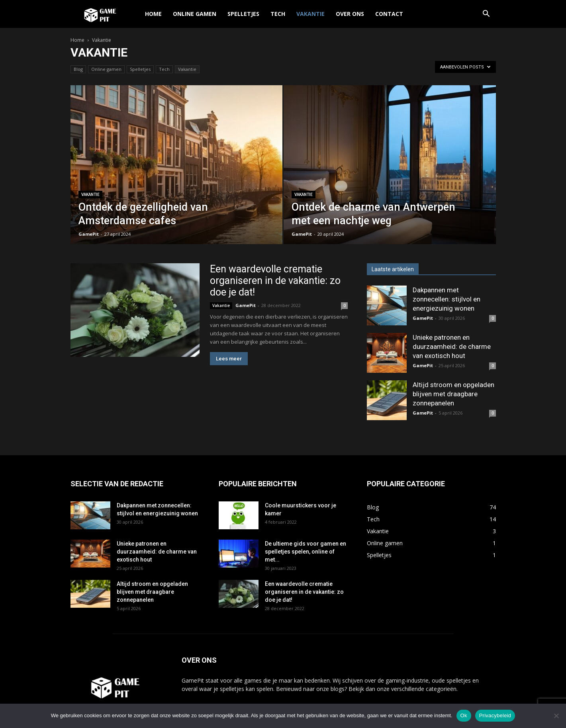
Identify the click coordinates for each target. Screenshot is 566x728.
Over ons (350, 14)
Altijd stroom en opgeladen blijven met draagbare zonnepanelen (453, 394)
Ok (464, 715)
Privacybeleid (495, 715)
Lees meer (229, 359)
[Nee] (556, 716)
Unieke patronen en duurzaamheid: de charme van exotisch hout (452, 346)
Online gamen (195, 14)
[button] (486, 15)
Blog (78, 69)
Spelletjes (243, 14)
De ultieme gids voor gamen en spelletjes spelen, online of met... (306, 552)
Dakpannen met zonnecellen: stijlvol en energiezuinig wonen (447, 299)
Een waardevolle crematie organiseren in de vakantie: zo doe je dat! (275, 281)
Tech (278, 14)
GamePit (89, 234)
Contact (389, 14)
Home (153, 14)
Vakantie (310, 14)
